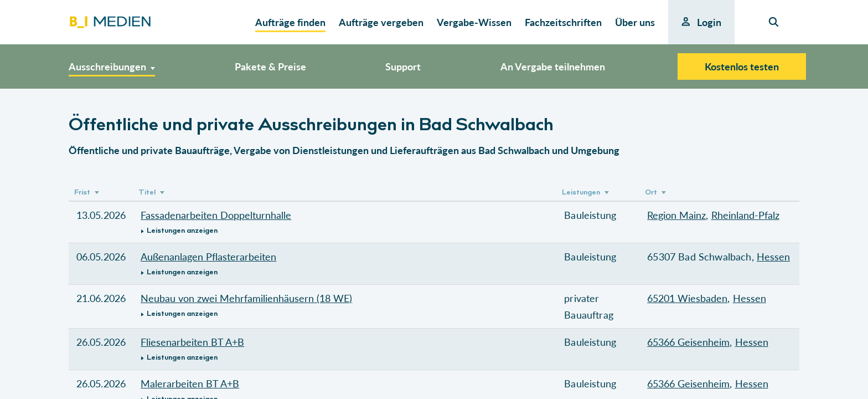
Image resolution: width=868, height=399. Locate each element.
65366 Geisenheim (688, 342)
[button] (345, 231)
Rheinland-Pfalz (745, 215)
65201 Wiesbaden (687, 298)
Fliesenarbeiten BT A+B (192, 342)
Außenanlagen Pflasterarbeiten (208, 257)
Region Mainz (676, 215)
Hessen (773, 257)
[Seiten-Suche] (774, 22)
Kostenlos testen (742, 66)
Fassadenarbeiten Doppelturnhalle (216, 215)
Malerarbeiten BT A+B (190, 383)
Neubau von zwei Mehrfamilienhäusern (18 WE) (246, 298)
